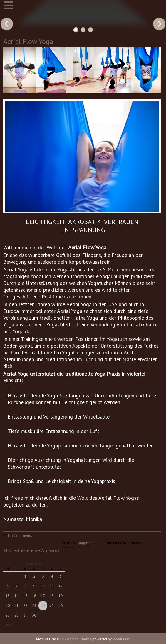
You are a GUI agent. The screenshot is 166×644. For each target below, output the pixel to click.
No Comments (20, 536)
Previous (7, 24)
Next (159, 24)
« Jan (7, 625)
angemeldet (88, 543)
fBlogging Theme (77, 639)
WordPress (121, 639)
